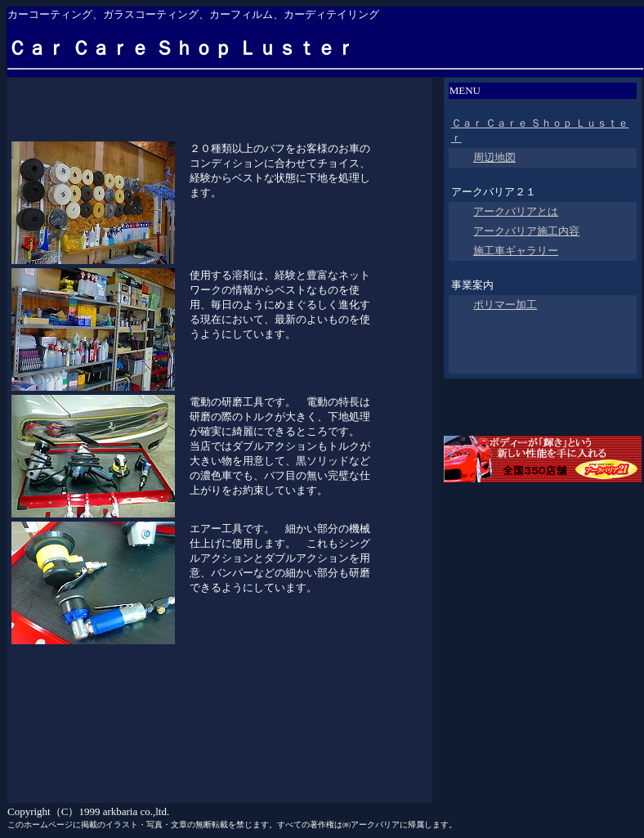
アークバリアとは (516, 211)
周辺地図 (494, 157)
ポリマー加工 (505, 305)
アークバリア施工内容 (526, 231)
